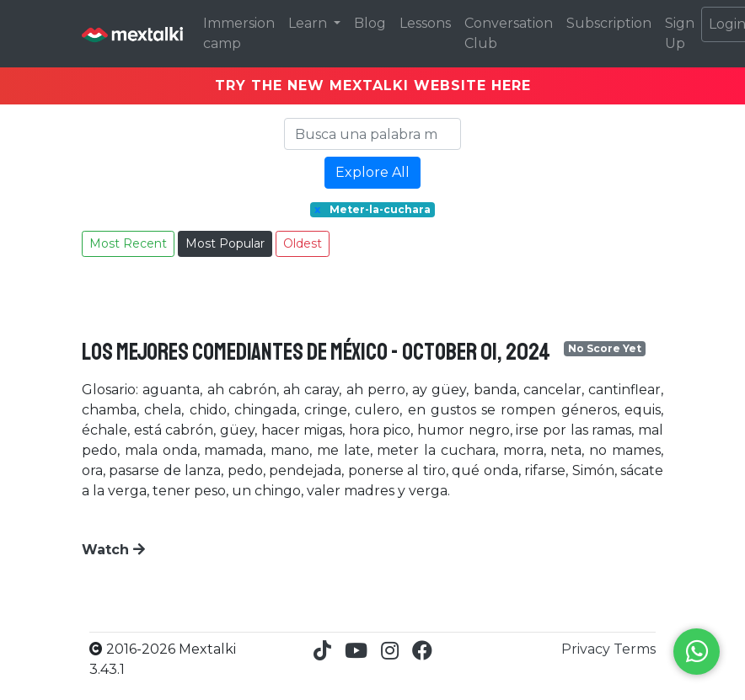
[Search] (372, 134)
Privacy (587, 649)
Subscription (609, 23)
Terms (635, 649)
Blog (370, 23)
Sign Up (680, 33)
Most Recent (128, 243)
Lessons (425, 23)
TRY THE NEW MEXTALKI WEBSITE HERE (373, 85)
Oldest (303, 243)
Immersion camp (239, 33)
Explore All (372, 172)
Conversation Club (509, 33)
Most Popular (225, 243)
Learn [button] (309, 23)
